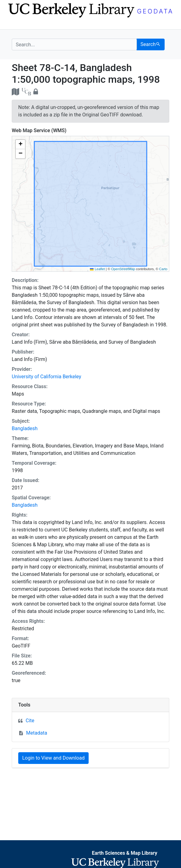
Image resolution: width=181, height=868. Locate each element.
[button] (20, 145)
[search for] (74, 44)
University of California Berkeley (46, 377)
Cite (30, 721)
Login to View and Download (53, 758)
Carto (163, 269)
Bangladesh (25, 428)
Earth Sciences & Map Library (124, 853)
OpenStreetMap (123, 269)
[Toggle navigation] (16, 24)
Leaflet (97, 269)
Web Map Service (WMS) (39, 130)
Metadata (37, 733)
